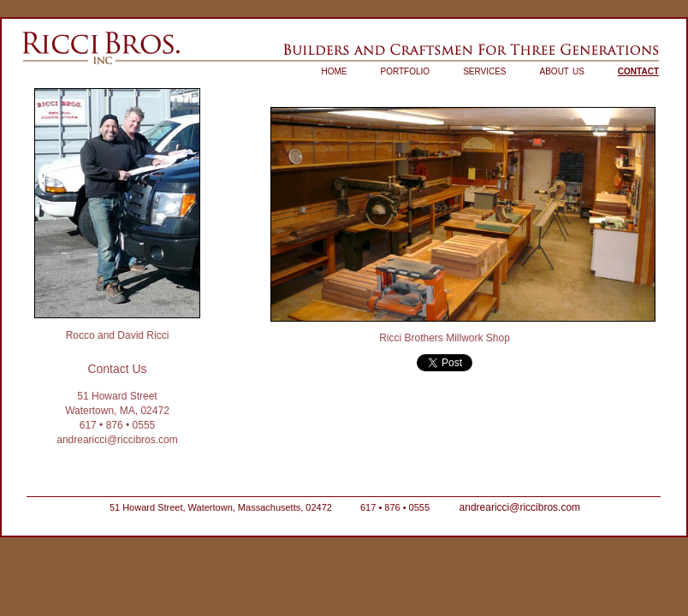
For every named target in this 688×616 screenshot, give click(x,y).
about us (562, 70)
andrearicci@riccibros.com (117, 440)
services (484, 70)
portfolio (406, 70)
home (335, 70)
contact (638, 70)
